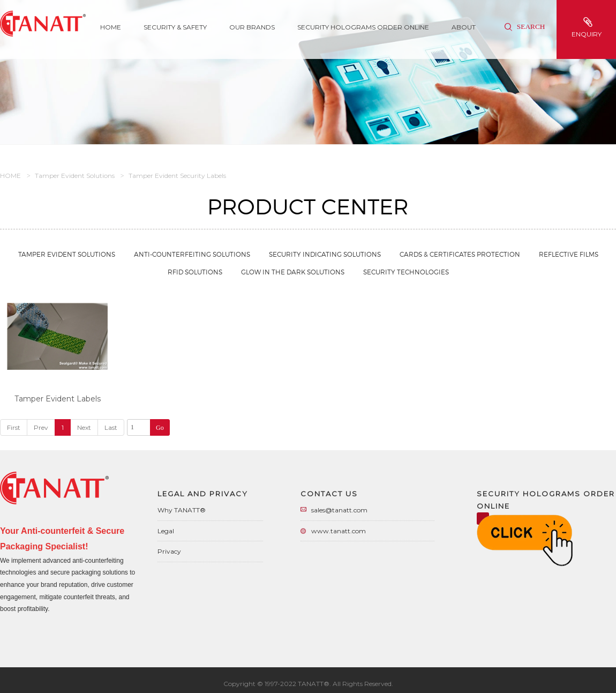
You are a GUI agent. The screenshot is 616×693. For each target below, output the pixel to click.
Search (525, 27)
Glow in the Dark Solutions (293, 272)
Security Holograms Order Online (363, 27)
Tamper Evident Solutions (75, 176)
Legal (166, 531)
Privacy (169, 551)
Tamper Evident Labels (58, 399)
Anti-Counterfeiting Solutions (192, 254)
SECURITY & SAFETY (175, 27)
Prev (41, 427)
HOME (10, 176)
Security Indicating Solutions (325, 254)
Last (111, 427)
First (14, 427)
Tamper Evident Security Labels (177, 176)
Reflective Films (569, 254)
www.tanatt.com (339, 531)
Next (84, 427)
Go (160, 428)
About (464, 27)
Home (111, 27)
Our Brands (252, 27)
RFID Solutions (195, 272)
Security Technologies (406, 272)
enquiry (588, 28)
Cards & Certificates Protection (460, 254)
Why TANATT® (182, 510)
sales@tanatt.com (339, 510)
